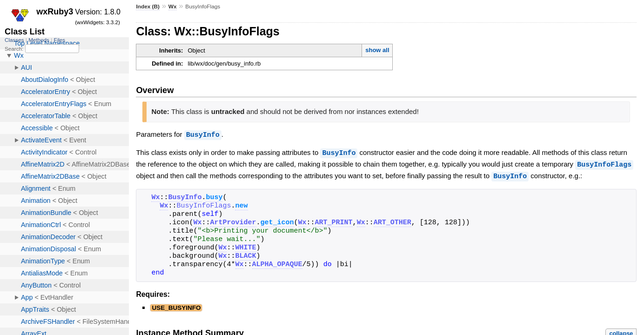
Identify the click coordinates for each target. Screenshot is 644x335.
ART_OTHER (392, 221)
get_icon (277, 221)
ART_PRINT (334, 221)
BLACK (245, 255)
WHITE (245, 246)
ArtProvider (233, 221)
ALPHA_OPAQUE (277, 263)
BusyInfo (203, 134)
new (241, 204)
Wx (173, 7)
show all (377, 50)
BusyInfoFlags (604, 163)
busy (214, 196)
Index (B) (148, 7)
